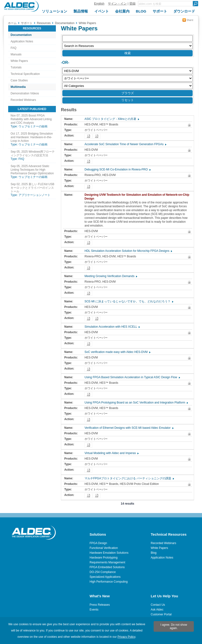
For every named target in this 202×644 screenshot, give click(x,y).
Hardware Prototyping (104, 558)
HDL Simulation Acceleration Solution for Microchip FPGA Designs (128, 251)
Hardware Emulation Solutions (109, 553)
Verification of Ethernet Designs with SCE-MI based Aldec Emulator (129, 428)
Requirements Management (107, 562)
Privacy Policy (126, 637)
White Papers (19, 61)
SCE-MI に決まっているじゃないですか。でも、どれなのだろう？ (129, 301)
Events (94, 610)
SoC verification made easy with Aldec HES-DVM (117, 352)
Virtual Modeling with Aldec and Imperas (111, 453)
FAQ (13, 48)
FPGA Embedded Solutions (107, 567)
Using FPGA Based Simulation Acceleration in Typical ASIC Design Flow (132, 377)
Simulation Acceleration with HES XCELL (112, 327)
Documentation (21, 35)
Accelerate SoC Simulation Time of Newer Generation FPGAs (125, 144)
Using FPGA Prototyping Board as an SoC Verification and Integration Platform (136, 403)
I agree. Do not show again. (174, 626)
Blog (154, 553)
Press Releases (100, 605)
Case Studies (19, 80)
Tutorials (16, 67)
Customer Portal (161, 614)
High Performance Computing (109, 582)
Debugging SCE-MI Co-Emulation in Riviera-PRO (117, 169)
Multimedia (18, 87)
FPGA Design (98, 543)
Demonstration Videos (25, 93)
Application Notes (22, 41)
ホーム (12, 23)
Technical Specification (25, 74)
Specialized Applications (105, 577)
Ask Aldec (157, 610)
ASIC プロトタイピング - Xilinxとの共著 (112, 119)
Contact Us (158, 605)
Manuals (16, 54)
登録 (132, 3)
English (99, 3)
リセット (128, 100)
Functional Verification (104, 548)
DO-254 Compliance (103, 572)
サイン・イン (117, 3)
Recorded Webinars (23, 100)
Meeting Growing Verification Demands (111, 276)
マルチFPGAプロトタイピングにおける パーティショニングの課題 (129, 478)
